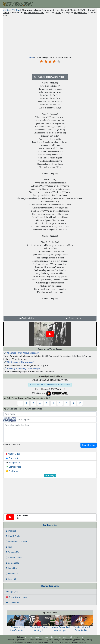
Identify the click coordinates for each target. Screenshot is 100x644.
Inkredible (12, 568)
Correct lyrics (73, 318)
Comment (12, 458)
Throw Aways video (16, 597)
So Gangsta (12, 563)
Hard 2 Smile (13, 536)
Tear (9, 547)
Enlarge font (13, 463)
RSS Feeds (49, 637)
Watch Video (13, 454)
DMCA (37, 637)
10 (80, 403)
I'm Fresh (11, 531)
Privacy (31, 637)
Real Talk (11, 579)
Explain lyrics (27, 318)
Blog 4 (81, 637)
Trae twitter (13, 603)
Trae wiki (12, 592)
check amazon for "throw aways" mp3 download (50, 385)
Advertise (73, 637)
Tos (42, 637)
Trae (18, 10)
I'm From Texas (14, 558)
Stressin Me (13, 552)
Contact (65, 637)
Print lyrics (12, 471)
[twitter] (26, 637)
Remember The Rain (16, 542)
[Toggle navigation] (93, 4)
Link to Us (58, 637)
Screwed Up (13, 574)
